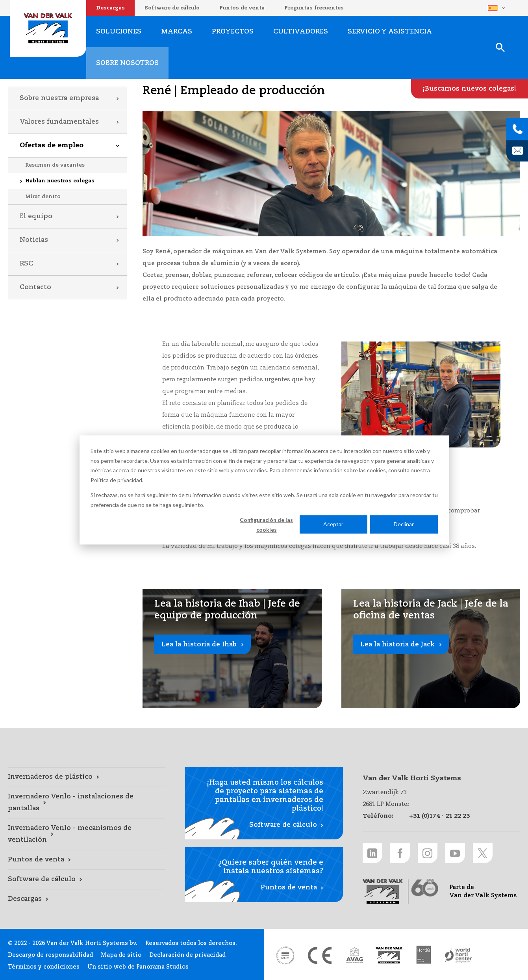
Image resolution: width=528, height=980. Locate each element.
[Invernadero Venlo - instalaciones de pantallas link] (87, 803)
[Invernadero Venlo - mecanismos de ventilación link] (87, 834)
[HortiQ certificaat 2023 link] (424, 955)
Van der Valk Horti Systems (48, 28)
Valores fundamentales (59, 122)
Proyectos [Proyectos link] (233, 32)
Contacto (35, 287)
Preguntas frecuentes (314, 8)
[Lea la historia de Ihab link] (232, 649)
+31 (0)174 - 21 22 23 (439, 816)
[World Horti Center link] (458, 955)
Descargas (110, 8)
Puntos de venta (242, 8)
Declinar (404, 524)
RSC (26, 264)
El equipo (36, 216)
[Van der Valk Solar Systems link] (389, 955)
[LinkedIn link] (372, 853)
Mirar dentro (43, 197)
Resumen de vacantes (55, 165)
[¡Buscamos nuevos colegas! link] (470, 89)
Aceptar (333, 524)
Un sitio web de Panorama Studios (138, 967)
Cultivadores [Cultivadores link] (301, 32)
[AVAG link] (354, 955)
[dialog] (264, 490)
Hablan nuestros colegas (60, 181)
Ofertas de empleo (52, 146)
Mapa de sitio (121, 955)
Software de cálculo (172, 8)
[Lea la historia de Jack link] (431, 649)
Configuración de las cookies (266, 525)
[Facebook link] (400, 853)
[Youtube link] (455, 853)
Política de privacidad (116, 480)
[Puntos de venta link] (87, 860)
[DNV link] (285, 955)
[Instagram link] (428, 853)
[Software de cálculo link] (87, 880)
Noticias (34, 240)
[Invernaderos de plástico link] (87, 777)
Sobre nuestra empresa (59, 98)
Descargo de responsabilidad (50, 955)
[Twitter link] (483, 853)
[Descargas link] (87, 899)
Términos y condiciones (44, 967)
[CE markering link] (320, 955)
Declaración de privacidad (187, 955)
